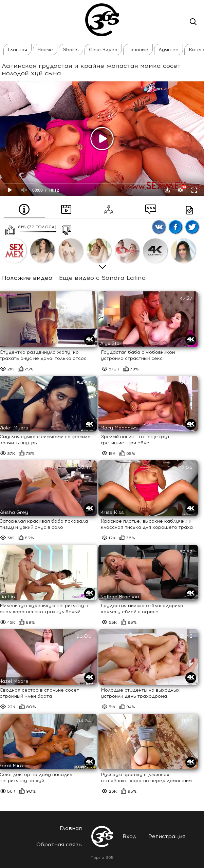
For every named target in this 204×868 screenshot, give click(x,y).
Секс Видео (103, 50)
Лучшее (169, 50)
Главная (17, 50)
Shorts (71, 50)
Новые (45, 50)
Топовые (138, 50)
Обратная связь (59, 844)
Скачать (167, 190)
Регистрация (167, 836)
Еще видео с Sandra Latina (103, 278)
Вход (129, 836)
